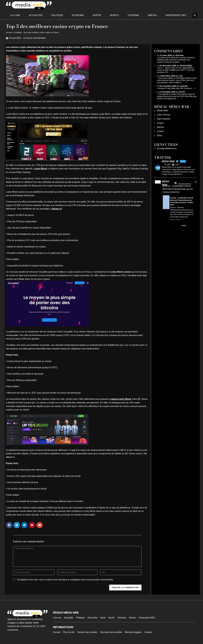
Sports (114, 15)
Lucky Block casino (120, 272)
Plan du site (69, 632)
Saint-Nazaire (164, 119)
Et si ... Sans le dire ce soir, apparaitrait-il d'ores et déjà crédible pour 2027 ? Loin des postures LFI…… (176, 70)
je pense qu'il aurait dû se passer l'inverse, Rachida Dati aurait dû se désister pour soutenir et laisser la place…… (176, 60)
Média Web (163, 110)
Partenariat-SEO (176, 15)
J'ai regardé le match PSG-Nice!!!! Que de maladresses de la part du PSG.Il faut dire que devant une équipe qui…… (177, 96)
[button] (195, 15)
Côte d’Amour (164, 115)
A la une (15, 15)
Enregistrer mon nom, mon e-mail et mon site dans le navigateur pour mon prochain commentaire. (65, 580)
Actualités (36, 15)
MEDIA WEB (166, 183)
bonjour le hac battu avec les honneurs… (176, 88)
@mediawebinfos (185, 184)
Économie (78, 15)
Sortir (97, 15)
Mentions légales (133, 632)
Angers (161, 123)
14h (196, 182)
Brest (160, 135)
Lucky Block (40, 169)
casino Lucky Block (121, 399)
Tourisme (133, 15)
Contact (148, 632)
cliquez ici (57, 209)
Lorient (160, 131)
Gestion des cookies (87, 632)
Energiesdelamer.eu (167, 148)
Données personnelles (111, 632)
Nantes (161, 127)
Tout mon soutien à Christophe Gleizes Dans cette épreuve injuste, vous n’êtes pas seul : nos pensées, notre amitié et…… (177, 80)
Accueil (9, 32)
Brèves (152, 15)
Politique (57, 15)
